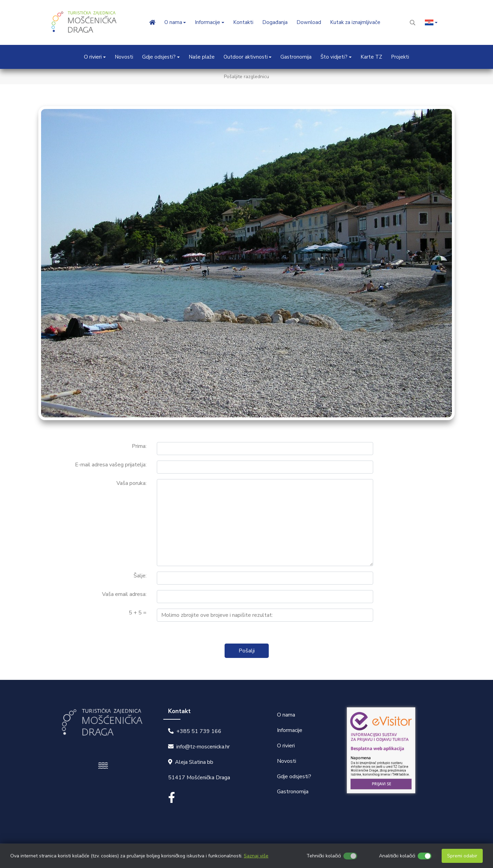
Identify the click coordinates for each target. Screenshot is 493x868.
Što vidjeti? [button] (334, 57)
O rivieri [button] (93, 57)
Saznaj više (256, 856)
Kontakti (243, 22)
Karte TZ (371, 57)
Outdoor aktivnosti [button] (246, 57)
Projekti (400, 57)
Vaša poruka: (131, 483)
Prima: (139, 446)
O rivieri (286, 746)
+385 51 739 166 (199, 731)
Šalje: (140, 576)
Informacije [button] (207, 22)
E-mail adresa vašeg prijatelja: (111, 465)
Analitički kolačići (397, 856)
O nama (286, 715)
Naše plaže (202, 57)
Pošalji (247, 651)
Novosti (124, 57)
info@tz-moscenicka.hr (203, 747)
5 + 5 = (138, 613)
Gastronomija (296, 57)
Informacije (290, 730)
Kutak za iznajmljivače (355, 22)
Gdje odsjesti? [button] (159, 57)
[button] (431, 22)
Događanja (275, 22)
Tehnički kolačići (324, 856)
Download (309, 22)
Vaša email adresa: (124, 594)
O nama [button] (173, 22)
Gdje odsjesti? (294, 777)
